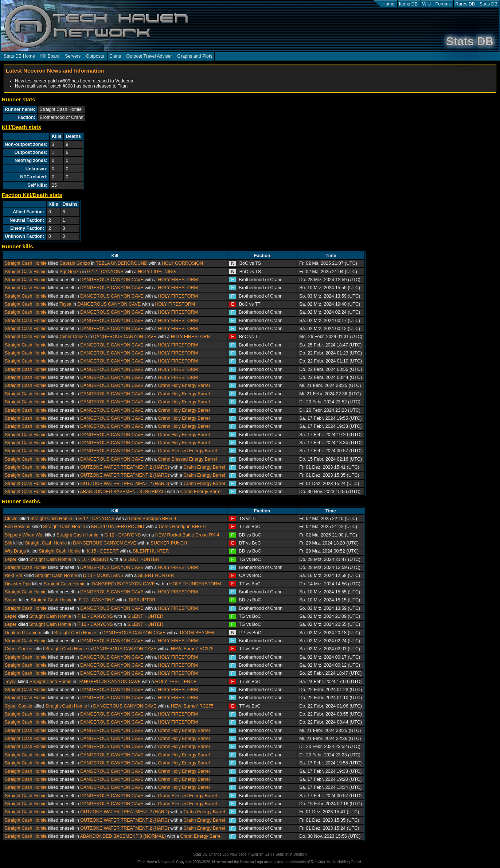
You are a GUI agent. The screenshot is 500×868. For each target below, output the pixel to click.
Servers (73, 56)
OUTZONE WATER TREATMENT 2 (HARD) (125, 467)
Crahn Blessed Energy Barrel (187, 451)
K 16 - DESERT (93, 559)
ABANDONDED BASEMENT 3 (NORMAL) (123, 492)
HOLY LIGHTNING (157, 272)
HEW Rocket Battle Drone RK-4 (187, 535)
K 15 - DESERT (103, 551)
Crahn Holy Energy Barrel (184, 385)
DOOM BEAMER (197, 633)
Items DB (408, 4)
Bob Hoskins (17, 527)
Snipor (11, 600)
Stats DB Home (19, 56)
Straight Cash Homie (26, 263)
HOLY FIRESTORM (178, 280)
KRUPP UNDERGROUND (118, 527)
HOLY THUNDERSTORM (195, 584)
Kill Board (50, 56)
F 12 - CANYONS (97, 600)
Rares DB (465, 4)
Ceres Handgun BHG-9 (153, 519)
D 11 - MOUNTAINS (103, 576)
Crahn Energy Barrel (204, 467)
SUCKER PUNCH (169, 543)
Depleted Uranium (23, 633)
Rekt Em (13, 576)
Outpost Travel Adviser (149, 56)
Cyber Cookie (73, 337)
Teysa (65, 304)
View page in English (247, 854)
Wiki (427, 4)
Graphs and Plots (195, 56)
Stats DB (489, 4)
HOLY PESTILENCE (176, 682)
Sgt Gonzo (70, 272)
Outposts (95, 56)
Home (388, 4)
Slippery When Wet (24, 535)
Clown (11, 519)
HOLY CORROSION (182, 263)
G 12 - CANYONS (105, 272)
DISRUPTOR (142, 600)
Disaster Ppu (18, 584)
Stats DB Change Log (211, 854)
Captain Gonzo (75, 263)
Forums (443, 4)
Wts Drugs (15, 551)
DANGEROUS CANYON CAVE (112, 280)
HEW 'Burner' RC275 (192, 649)
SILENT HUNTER (151, 551)
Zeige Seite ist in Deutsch (286, 854)
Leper (11, 559)
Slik (8, 543)
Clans (115, 56)
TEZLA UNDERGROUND (122, 263)
